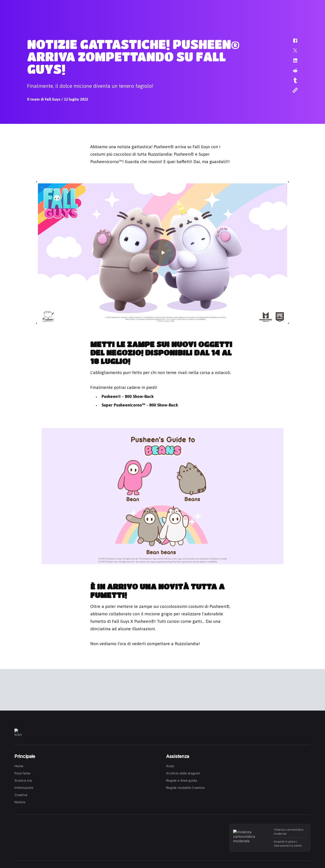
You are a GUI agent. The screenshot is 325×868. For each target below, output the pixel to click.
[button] (292, 43)
